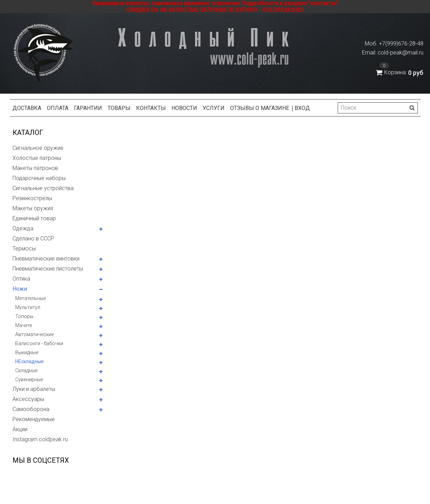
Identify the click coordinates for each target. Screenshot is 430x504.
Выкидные (27, 352)
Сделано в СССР (33, 238)
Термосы (24, 249)
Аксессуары (28, 399)
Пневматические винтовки (46, 259)
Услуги (214, 108)
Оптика (21, 279)
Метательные (31, 298)
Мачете (24, 325)
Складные (26, 370)
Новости (184, 108)
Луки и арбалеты (34, 389)
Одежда (23, 228)
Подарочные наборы (39, 178)
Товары (119, 108)
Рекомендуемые (34, 419)
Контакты (151, 108)
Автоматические (35, 334)
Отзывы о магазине (260, 108)
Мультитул (28, 307)
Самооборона (31, 409)
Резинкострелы (32, 198)
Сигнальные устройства (43, 188)
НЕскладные (29, 361)
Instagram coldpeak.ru (40, 439)
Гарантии (88, 108)
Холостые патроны (37, 158)
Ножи (20, 289)
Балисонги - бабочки (39, 343)
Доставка (27, 108)
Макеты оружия (33, 208)
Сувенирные (29, 379)
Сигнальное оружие (38, 148)
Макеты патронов (35, 168)
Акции (20, 429)
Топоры (24, 316)
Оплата (58, 108)
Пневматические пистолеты (48, 269)
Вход (302, 108)
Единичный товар (34, 218)
